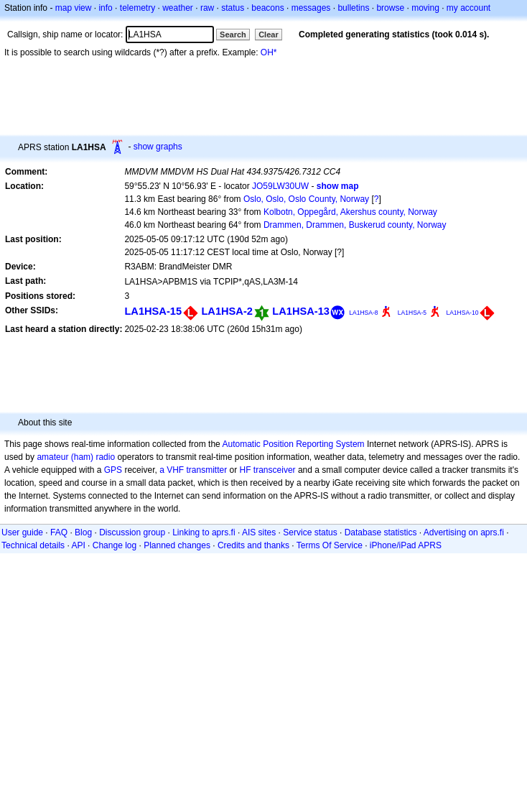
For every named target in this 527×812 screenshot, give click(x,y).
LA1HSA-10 (462, 313)
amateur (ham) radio (76, 457)
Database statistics (381, 532)
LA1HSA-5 (412, 313)
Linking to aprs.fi (204, 532)
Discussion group (132, 532)
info (105, 8)
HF (246, 470)
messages (311, 8)
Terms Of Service (330, 545)
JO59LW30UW (280, 186)
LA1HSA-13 (301, 311)
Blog (83, 532)
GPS (113, 470)
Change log (115, 545)
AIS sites (259, 532)
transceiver (275, 470)
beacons (267, 8)
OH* (269, 52)
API (78, 545)
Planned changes (177, 545)
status (233, 8)
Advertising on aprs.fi (464, 532)
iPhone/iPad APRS (406, 545)
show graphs (158, 147)
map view (74, 8)
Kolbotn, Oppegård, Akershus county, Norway (350, 212)
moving (425, 8)
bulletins (353, 8)
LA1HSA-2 (227, 311)
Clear (269, 34)
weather (178, 8)
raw (207, 8)
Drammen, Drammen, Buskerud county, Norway (355, 225)
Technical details (33, 545)
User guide (22, 532)
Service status (310, 532)
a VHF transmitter (193, 470)
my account (468, 8)
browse (390, 8)
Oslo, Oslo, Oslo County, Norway (306, 199)
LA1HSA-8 (363, 313)
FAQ (59, 532)
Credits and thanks (253, 545)
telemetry (137, 8)
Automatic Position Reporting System (293, 444)
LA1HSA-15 (153, 311)
